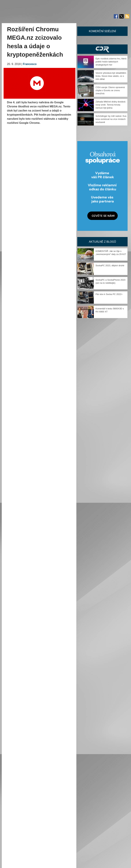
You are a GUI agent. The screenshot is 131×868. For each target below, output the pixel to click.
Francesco (30, 64)
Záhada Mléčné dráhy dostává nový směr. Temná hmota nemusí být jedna (110, 105)
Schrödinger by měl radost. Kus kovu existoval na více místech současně (111, 119)
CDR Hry (102, 49)
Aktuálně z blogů (102, 242)
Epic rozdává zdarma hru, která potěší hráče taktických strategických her (111, 62)
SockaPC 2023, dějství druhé (110, 265)
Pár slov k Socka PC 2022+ (109, 294)
